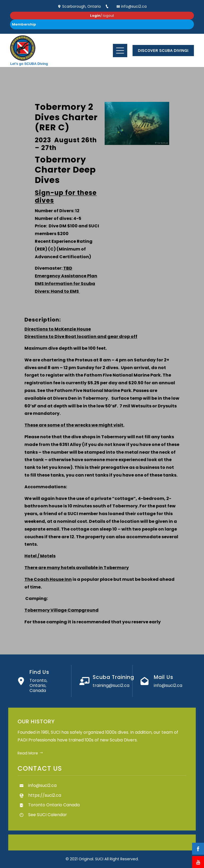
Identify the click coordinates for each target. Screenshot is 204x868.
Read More (30, 753)
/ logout (102, 16)
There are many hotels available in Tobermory (77, 568)
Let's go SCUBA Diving (29, 64)
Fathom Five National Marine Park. (93, 391)
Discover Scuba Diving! (163, 50)
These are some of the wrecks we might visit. (74, 425)
